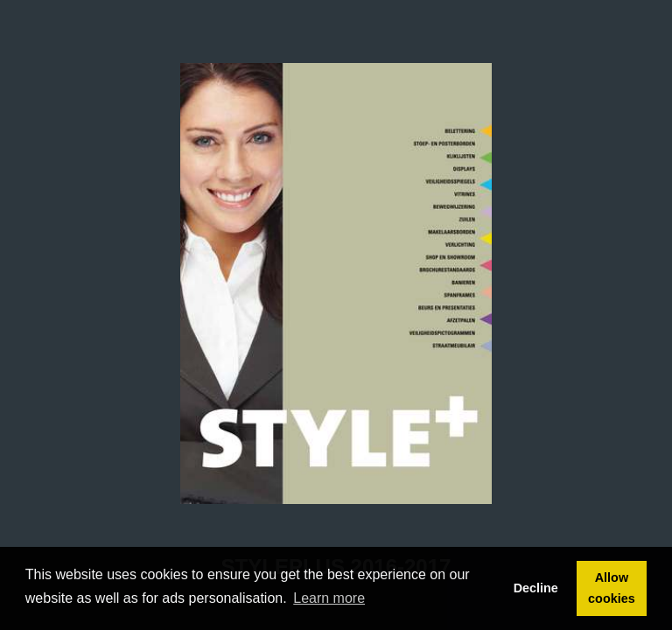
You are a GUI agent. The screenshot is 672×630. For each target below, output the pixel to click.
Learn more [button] (329, 598)
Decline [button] (536, 588)
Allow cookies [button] (612, 588)
